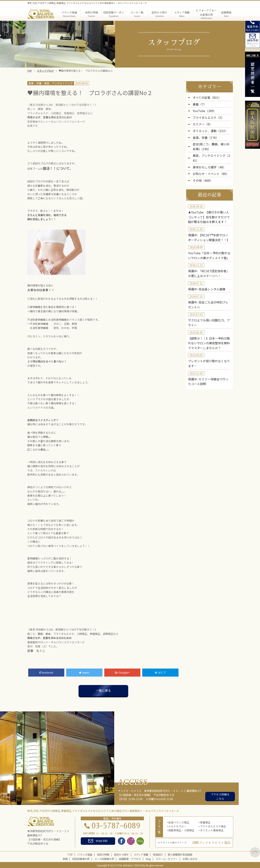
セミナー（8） (201, 122)
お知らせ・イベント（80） (209, 162)
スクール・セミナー (167, 858)
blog (148, 858)
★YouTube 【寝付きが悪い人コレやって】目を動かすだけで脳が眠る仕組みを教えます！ (209, 204)
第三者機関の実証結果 (180, 854)
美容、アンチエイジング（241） (212, 150)
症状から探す (121, 854)
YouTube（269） (203, 109)
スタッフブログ (45, 71)
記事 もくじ (35, 650)
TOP (30, 71)
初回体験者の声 (81, 858)
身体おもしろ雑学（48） (207, 156)
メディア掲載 (141, 854)
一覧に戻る (103, 690)
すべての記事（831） (205, 97)
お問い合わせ (190, 858)
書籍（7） (199, 103)
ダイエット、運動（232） (208, 128)
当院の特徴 (103, 854)
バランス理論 (85, 854)
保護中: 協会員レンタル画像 (204, 271)
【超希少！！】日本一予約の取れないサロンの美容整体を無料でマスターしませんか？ (209, 321)
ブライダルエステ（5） (206, 115)
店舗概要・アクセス (130, 858)
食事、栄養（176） (204, 134)
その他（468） (201, 168)
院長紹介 (158, 854)
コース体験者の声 (104, 858)
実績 (65, 858)
